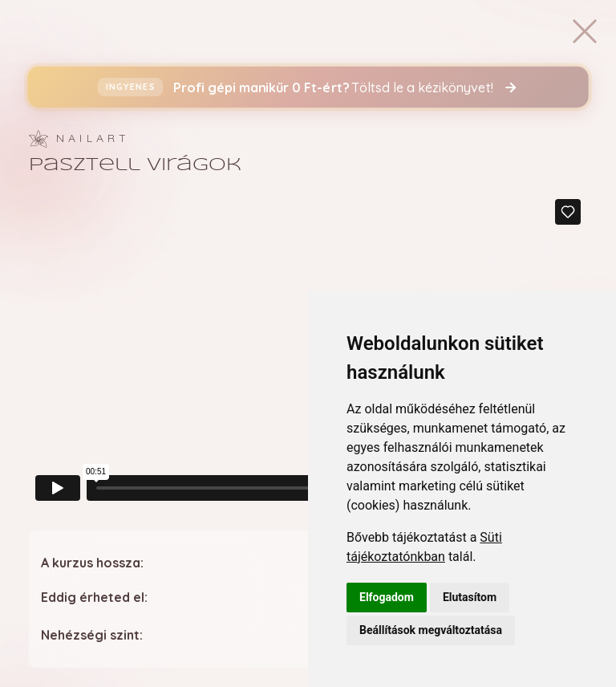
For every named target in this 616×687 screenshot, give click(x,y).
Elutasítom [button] (470, 597)
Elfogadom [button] (387, 597)
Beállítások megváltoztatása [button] (431, 630)
